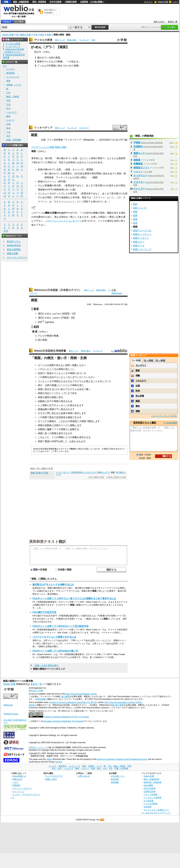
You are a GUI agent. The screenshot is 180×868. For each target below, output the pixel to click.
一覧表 (48, 373)
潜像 (99, 472)
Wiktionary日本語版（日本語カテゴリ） (58, 290)
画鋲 (135, 204)
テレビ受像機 (45, 185)
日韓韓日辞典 (71, 2)
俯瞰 (138, 411)
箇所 (68, 365)
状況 (63, 417)
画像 (49, 35)
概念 (138, 406)
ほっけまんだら (88, 472)
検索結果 (42, 409)
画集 (135, 219)
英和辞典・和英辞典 (152, 782)
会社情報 (115, 779)
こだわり (63, 421)
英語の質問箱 (14, 249)
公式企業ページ (118, 776)
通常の (48, 397)
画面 (113, 705)
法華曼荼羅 (76, 472)
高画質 (73, 421)
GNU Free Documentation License (81, 694)
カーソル (42, 365)
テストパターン (63, 472)
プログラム (78, 381)
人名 (8, 132)
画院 (135, 212)
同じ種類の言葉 (23, 35)
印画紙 (52, 66)
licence (59, 762)
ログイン (148, 2)
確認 (70, 417)
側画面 (137, 160)
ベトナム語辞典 (150, 804)
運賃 (47, 441)
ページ (53, 393)
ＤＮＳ (41, 413)
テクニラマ (139, 189)
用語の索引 (72, 40)
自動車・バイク (14, 85)
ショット (138, 172)
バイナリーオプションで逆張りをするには (54, 637)
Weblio (32, 705)
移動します (76, 425)
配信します (94, 421)
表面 (58, 57)
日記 (47, 393)
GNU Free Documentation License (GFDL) (123, 702)
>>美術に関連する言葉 (116, 477)
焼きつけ (62, 66)
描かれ (41, 57)
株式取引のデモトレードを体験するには (53, 584)
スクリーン (50, 181)
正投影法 (138, 146)
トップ (62, 393)
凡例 (93, 40)
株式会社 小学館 (36, 691)
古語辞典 (84, 2)
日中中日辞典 (56, 2)
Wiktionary (117, 293)
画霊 (135, 223)
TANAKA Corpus (11, 714)
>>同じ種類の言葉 (96, 477)
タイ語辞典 (149, 800)
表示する (49, 389)
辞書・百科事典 (14, 140)
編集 (49, 429)
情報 (54, 433)
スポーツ (10, 120)
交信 (59, 417)
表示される (67, 401)
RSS (102, 820)
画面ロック (139, 153)
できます (77, 417)
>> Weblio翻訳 (170, 423)
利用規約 (16, 785)
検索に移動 (61, 147)
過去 (52, 417)
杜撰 (138, 386)
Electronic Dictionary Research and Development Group (122, 759)
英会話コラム (14, 241)
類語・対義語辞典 (21, 2)
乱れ (74, 61)
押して (64, 441)
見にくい (70, 369)
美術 (42, 35)
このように (44, 437)
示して (103, 381)
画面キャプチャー (142, 234)
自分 (52, 377)
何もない (61, 365)
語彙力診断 (12, 253)
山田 (47, 385)
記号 (6, 231)
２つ (68, 437)
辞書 (6, 2)
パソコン (65, 385)
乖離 (138, 376)
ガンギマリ (141, 365)
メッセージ (62, 405)
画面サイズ (139, 246)
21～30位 (160, 360)
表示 (61, 433)
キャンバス (78, 169)
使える (90, 381)
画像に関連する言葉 (39, 473)
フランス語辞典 (150, 794)
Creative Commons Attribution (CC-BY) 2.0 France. (66, 717)
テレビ (41, 335)
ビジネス (10, 69)
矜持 (138, 391)
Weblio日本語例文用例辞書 (50, 351)
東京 (41, 314)
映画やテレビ (44, 61)
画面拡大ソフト (141, 168)
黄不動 (119, 472)
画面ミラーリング (142, 249)
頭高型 (66, 314)
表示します (80, 413)
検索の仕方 (17, 779)
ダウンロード (79, 377)
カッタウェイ (140, 175)
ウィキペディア (43, 128)
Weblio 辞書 (163, 2)
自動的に (42, 401)
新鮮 (138, 370)
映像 (60, 61)
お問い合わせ (84, 776)
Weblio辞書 (40, 699)
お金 (72, 441)
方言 (8, 136)
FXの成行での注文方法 (44, 612)
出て (79, 373)
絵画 (40, 169)
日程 (56, 425)
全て (5, 66)
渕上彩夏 (140, 396)
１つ (54, 437)
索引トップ (60, 40)
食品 (8, 128)
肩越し (55, 385)
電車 (8, 81)
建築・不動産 (13, 97)
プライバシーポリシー (22, 788)
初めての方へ (160, 22)
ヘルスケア (12, 112)
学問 (8, 100)
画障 (135, 215)
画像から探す (51, 779)
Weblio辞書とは (19, 776)
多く (47, 433)
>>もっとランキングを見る (164, 416)
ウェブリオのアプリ (54, 776)
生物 (8, 124)
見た (81, 385)
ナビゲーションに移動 (43, 147)
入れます (81, 441)
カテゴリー (84, 128)
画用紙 (90, 169)
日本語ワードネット (38, 747)
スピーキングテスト (17, 258)
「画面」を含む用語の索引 (46, 665)
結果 (63, 413)
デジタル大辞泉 (43, 40)
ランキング (84, 40)
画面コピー (139, 242)
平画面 (137, 143)
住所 (40, 373)
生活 (8, 108)
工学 (8, 93)
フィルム (42, 66)
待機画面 (138, 164)
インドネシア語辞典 (152, 797)
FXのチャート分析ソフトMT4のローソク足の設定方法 (60, 626)
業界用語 (10, 73)
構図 (95, 177)
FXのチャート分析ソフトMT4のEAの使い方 (55, 651)
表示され (75, 405)
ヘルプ (175, 2)
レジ (40, 405)
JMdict (49, 759)
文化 (35, 35)
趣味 (8, 116)
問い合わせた (54, 413)
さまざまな (67, 381)
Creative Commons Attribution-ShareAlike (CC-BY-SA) (73, 702)
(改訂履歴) (65, 696)
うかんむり (141, 381)
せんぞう (105, 472)
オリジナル (44, 421)
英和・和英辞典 (39, 2)
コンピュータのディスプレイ (53, 193)
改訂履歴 (120, 705)
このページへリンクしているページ (63, 221)
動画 (52, 421)
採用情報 (115, 782)
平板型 (65, 318)
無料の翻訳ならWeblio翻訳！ (50, 11)
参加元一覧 (173, 22)
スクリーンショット (64, 201)
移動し (76, 365)
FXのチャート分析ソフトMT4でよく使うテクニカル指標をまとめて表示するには (74, 598)
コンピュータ (49, 369)
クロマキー (139, 182)
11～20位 (148, 360)
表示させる (85, 437)
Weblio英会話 (14, 245)
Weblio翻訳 (148, 785)
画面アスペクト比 (142, 230)
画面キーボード (141, 238)
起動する (75, 429)
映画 (49, 335)
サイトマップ (18, 791)
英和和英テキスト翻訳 (48, 541)
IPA (40, 322)
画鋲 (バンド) (140, 208)
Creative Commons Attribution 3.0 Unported (64, 721)
